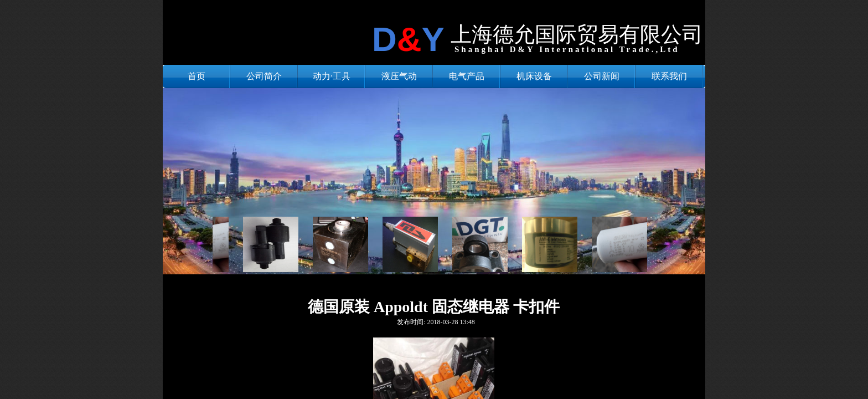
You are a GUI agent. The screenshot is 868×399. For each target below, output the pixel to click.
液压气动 (399, 76)
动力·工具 (332, 76)
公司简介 (264, 76)
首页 (197, 76)
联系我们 (669, 76)
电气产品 (467, 76)
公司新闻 (602, 76)
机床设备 (534, 76)
